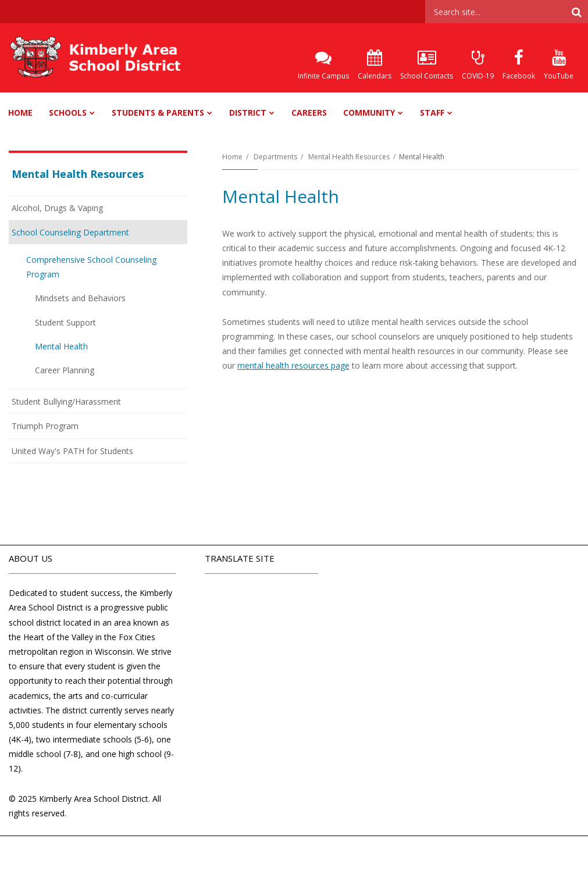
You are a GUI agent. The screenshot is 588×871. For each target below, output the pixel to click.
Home (232, 157)
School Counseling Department (70, 232)
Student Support (65, 322)
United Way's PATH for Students (72, 451)
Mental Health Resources (349, 157)
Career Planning (65, 370)
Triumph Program (45, 426)
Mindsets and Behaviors (80, 298)
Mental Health (61, 346)
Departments (275, 157)
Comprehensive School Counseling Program (91, 267)
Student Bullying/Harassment (66, 401)
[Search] (576, 12)
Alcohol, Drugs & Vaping (57, 208)
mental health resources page (293, 365)
